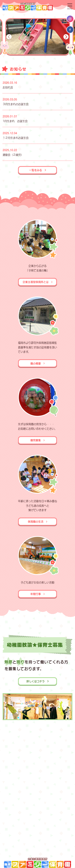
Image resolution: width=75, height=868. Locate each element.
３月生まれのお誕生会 (16, 104)
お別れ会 (8, 87)
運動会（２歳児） (13, 155)
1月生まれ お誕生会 (15, 121)
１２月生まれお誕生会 (16, 138)
